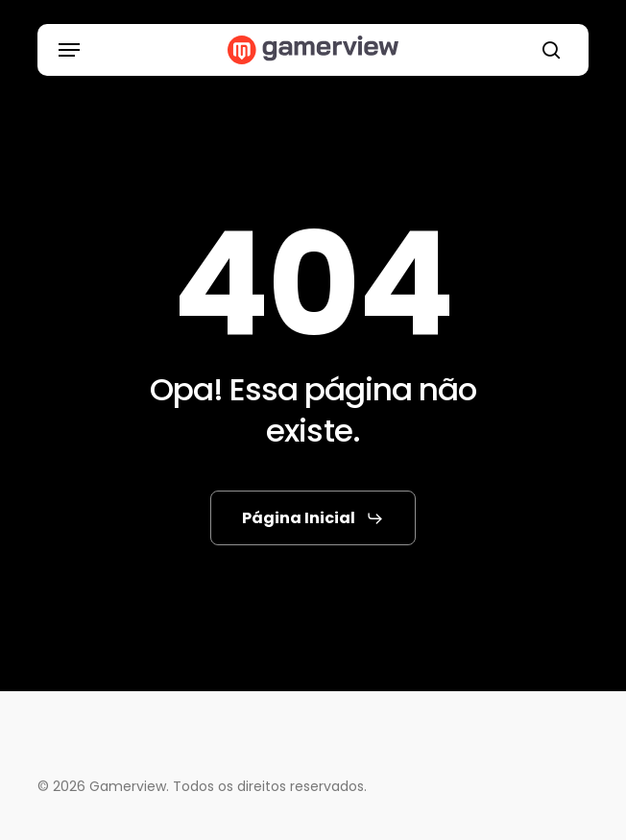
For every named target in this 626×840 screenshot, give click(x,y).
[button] (69, 50)
